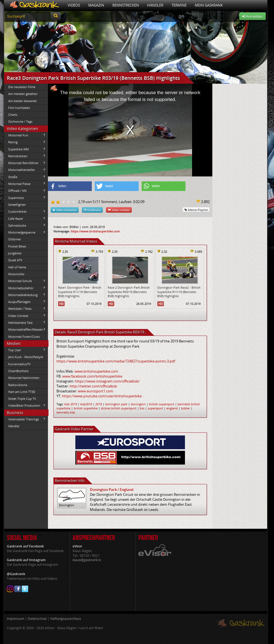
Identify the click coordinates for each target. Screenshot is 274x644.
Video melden (119, 210)
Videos (74, 5)
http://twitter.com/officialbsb (93, 386)
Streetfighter (17, 205)
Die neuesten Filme (22, 87)
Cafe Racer (25, 218)
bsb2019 (86, 404)
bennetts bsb (66, 412)
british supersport (162, 404)
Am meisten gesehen (23, 94)
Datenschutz (37, 619)
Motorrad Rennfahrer (25, 163)
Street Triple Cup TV (22, 399)
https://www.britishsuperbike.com (95, 231)
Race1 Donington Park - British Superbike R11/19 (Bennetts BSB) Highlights (80, 292)
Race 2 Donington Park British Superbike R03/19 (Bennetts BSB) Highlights (129, 292)
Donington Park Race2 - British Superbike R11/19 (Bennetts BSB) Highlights (179, 292)
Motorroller (16, 274)
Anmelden (252, 16)
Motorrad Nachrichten (24, 378)
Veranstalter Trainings (25, 419)
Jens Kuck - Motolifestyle (26, 357)
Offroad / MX (25, 191)
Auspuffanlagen (25, 302)
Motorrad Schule (25, 281)
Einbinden (92, 210)
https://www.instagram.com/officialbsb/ (107, 381)
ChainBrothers (18, 371)
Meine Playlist (196, 210)
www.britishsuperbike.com (96, 371)
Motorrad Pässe (25, 184)
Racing (25, 142)
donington (138, 404)
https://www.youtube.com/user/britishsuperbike (102, 396)
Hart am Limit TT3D (22, 392)
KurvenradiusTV (19, 364)
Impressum (15, 619)
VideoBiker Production (25, 406)
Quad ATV (15, 260)
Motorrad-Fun (25, 135)
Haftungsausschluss (66, 619)
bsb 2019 (71, 404)
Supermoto (25, 198)
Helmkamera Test (25, 322)
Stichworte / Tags (20, 121)
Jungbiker (15, 253)
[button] (70, 186)
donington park (116, 404)
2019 (99, 404)
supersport (155, 408)
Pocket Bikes (17, 246)
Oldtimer (15, 239)
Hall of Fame (17, 267)
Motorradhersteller (25, 170)
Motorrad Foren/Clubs (24, 337)
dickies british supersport (119, 408)
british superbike (86, 408)
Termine (179, 5)
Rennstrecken (126, 5)
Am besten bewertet (22, 101)
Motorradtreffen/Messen (25, 330)
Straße (25, 177)
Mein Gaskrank (209, 5)
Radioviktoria (18, 385)
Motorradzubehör (25, 288)
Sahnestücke (25, 225)
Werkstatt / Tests (25, 309)
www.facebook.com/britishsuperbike (92, 376)
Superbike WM (25, 149)
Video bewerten (65, 210)
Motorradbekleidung (25, 295)
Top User (25, 350)
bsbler (185, 408)
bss (142, 408)
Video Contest (25, 316)
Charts (13, 115)
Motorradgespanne (25, 232)
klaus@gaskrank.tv (87, 560)
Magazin (96, 5)
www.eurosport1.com (95, 391)
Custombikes (25, 212)
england (172, 408)
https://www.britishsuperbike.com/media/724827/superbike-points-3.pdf (116, 361)
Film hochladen (19, 108)
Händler (155, 5)
